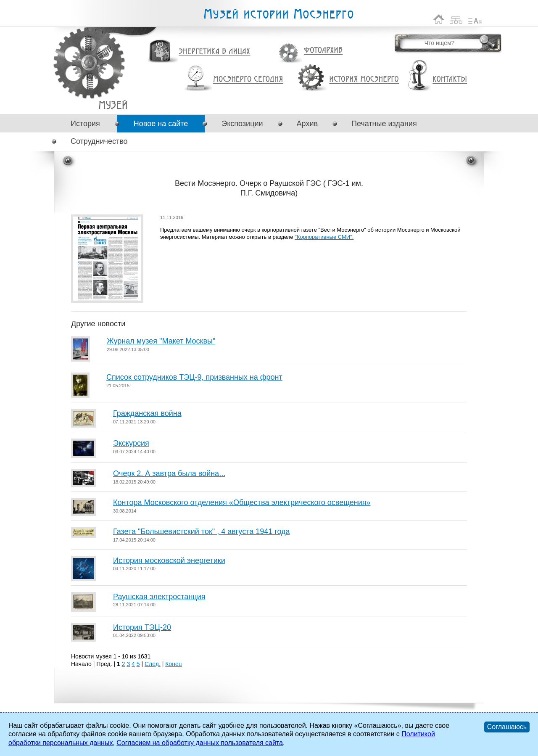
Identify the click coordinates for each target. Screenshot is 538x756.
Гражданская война (147, 413)
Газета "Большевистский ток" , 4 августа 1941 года (202, 531)
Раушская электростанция (159, 597)
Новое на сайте (161, 124)
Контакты (450, 79)
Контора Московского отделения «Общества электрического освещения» (242, 502)
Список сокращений (475, 19)
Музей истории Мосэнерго (278, 14)
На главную (439, 19)
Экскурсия (131, 443)
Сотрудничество (99, 141)
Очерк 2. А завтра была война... (169, 473)
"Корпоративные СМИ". (324, 237)
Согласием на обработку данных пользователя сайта (200, 743)
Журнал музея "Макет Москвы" (161, 341)
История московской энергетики (169, 560)
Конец (173, 664)
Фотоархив (323, 51)
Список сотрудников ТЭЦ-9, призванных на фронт (194, 377)
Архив (307, 124)
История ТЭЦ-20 (142, 627)
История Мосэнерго (364, 80)
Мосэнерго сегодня (248, 79)
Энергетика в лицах (215, 52)
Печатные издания (384, 124)
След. (153, 664)
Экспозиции (242, 124)
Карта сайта (456, 19)
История (85, 124)
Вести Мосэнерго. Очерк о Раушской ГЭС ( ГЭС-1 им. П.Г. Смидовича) (113, 105)
